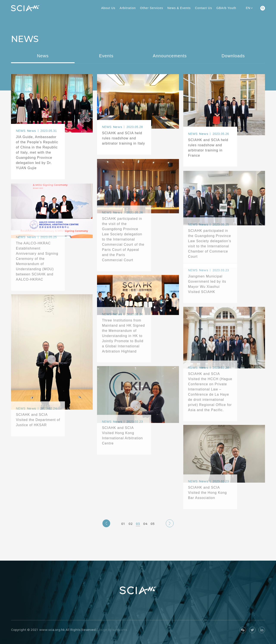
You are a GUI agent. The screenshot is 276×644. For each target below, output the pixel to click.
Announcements (170, 56)
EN (249, 8)
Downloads (233, 56)
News (43, 56)
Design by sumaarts (112, 630)
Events (106, 56)
